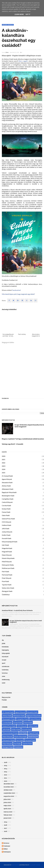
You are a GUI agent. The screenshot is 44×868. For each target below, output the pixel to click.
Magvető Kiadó (7, 552)
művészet (5, 657)
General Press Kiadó (8, 519)
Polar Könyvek (7, 578)
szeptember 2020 (9, 793)
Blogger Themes (35, 865)
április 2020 (7, 809)
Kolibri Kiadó (6, 535)
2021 (4, 459)
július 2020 (7, 799)
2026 (6, 762)
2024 (4, 469)
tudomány (5, 670)
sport (4, 663)
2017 (5, 828)
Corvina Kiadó (6, 505)
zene (3, 676)
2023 (4, 466)
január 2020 (7, 818)
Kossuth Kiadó (7, 538)
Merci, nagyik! (23, 61)
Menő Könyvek (7, 562)
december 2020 (9, 784)
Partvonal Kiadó (7, 575)
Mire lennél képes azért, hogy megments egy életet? (18, 294)
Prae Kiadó (5, 581)
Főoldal (4, 700)
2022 (4, 463)
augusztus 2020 (9, 796)
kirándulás (5, 647)
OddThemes (15, 865)
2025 (4, 473)
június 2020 (7, 802)
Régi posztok (6, 697)
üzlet (4, 683)
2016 (5, 831)
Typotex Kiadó (7, 585)
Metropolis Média (8, 565)
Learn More (19, 14)
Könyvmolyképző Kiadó (10, 542)
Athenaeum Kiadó (8, 489)
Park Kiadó (5, 571)
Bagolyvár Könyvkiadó (9, 492)
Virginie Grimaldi (8, 25)
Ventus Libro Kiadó (8, 588)
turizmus (5, 673)
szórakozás (6, 666)
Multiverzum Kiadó (8, 568)
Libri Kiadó (5, 545)
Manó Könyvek (7, 555)
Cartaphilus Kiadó (8, 499)
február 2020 (8, 815)
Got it (28, 14)
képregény (5, 650)
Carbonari (7, 846)
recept (4, 660)
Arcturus (6, 843)
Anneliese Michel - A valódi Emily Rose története (17, 611)
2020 (4, 456)
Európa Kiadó (6, 509)
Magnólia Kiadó (7, 548)
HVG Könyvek (7, 522)
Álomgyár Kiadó (7, 591)
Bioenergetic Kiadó (8, 496)
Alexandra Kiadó (7, 482)
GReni (7, 52)
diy (3, 640)
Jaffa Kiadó (6, 528)
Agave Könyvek (7, 479)
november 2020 (9, 787)
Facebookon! (16, 290)
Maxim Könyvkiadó (8, 558)
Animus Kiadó (6, 486)
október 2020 (8, 790)
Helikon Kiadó (6, 525)
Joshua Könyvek (7, 532)
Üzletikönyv (6, 594)
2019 (5, 822)
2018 (5, 825)
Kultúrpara (7, 852)
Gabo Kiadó (6, 515)
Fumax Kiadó (6, 512)
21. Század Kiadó (7, 476)
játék (4, 643)
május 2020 (7, 806)
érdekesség (6, 680)
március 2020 (8, 812)
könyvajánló (6, 653)
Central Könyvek (7, 502)
